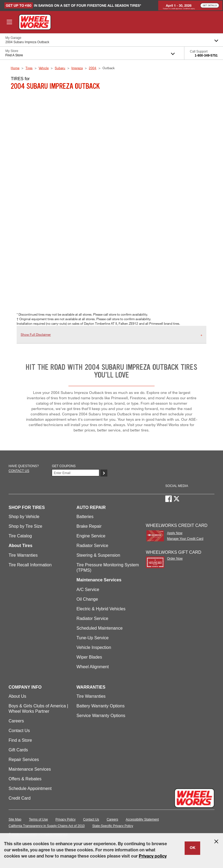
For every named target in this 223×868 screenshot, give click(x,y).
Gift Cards (18, 750)
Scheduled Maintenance (100, 628)
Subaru (60, 68)
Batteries (85, 517)
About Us (17, 696)
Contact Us (19, 731)
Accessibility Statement (142, 819)
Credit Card (20, 798)
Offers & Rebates (25, 779)
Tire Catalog (20, 536)
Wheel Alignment (93, 667)
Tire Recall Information (30, 565)
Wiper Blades (89, 657)
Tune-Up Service (92, 638)
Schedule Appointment (30, 788)
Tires (29, 68)
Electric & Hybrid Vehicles (101, 609)
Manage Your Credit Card (185, 539)
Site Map (15, 819)
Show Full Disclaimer (36, 334)
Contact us (19, 471)
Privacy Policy (66, 819)
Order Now (175, 559)
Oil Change (87, 599)
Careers (16, 721)
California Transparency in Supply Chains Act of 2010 (47, 826)
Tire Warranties (23, 555)
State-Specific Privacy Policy (113, 826)
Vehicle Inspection (94, 647)
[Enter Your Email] (76, 473)
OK (193, 848)
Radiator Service (92, 546)
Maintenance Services (30, 769)
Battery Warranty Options (100, 706)
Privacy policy (153, 857)
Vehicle (44, 68)
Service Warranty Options (101, 716)
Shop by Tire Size (25, 526)
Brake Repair (89, 526)
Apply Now (175, 533)
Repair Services (24, 760)
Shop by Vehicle (24, 517)
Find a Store (20, 740)
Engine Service (91, 536)
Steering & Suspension (98, 555)
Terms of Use (39, 819)
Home (15, 68)
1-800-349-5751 (206, 56)
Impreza (77, 68)
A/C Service (88, 590)
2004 (93, 68)
